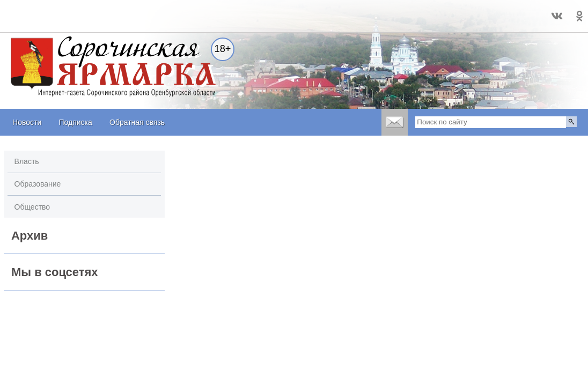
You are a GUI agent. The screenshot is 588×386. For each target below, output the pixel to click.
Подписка (75, 122)
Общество (32, 207)
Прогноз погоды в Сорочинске (45, 11)
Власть (27, 161)
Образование (38, 184)
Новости (27, 122)
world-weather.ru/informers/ (45, 21)
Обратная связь (137, 122)
